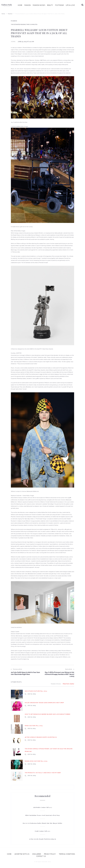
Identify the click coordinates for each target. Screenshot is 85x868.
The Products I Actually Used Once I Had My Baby (43, 773)
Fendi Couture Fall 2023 (34, 726)
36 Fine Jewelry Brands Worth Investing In (41, 737)
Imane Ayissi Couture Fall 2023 (36, 761)
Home (3, 14)
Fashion (10, 14)
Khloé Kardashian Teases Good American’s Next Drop (44, 703)
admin (13, 42)
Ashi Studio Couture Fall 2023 (36, 691)
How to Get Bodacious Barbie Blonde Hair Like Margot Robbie (48, 714)
